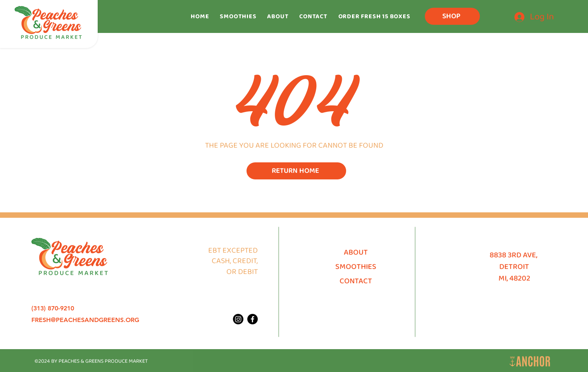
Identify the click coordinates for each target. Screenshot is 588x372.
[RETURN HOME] (296, 171)
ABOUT (356, 252)
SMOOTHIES (356, 267)
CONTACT (356, 281)
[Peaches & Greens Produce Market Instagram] (238, 319)
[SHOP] (452, 16)
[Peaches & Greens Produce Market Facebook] (253, 319)
